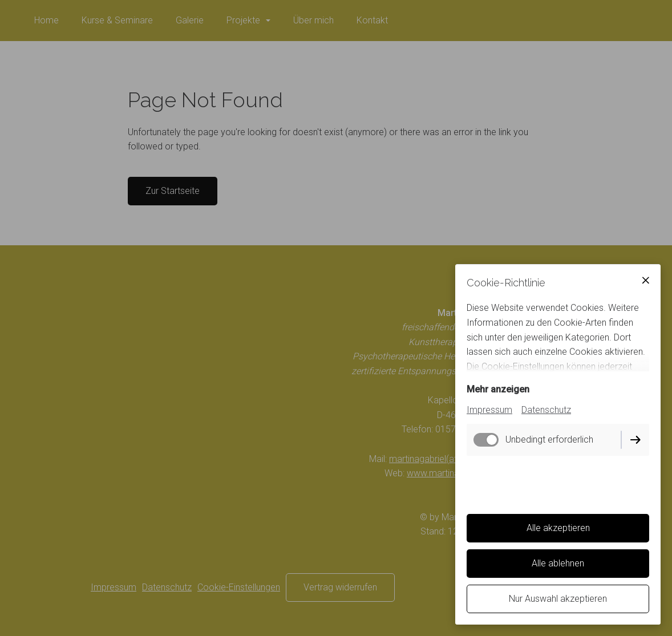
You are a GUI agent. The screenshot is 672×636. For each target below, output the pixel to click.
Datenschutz (546, 410)
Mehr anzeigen (498, 389)
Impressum (489, 410)
